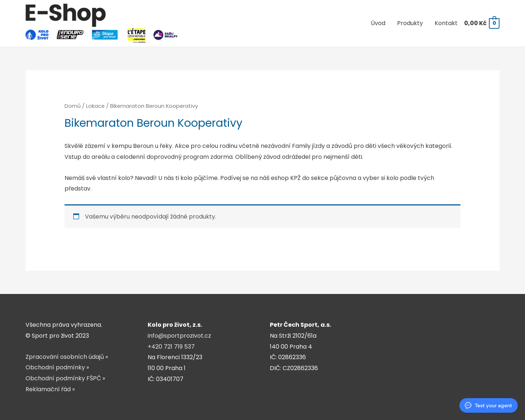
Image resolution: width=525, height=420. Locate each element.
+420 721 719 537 (171, 347)
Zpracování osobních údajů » (67, 357)
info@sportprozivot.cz (179, 336)
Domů (73, 106)
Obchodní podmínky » (57, 367)
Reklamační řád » (50, 389)
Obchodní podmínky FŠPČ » (65, 378)
